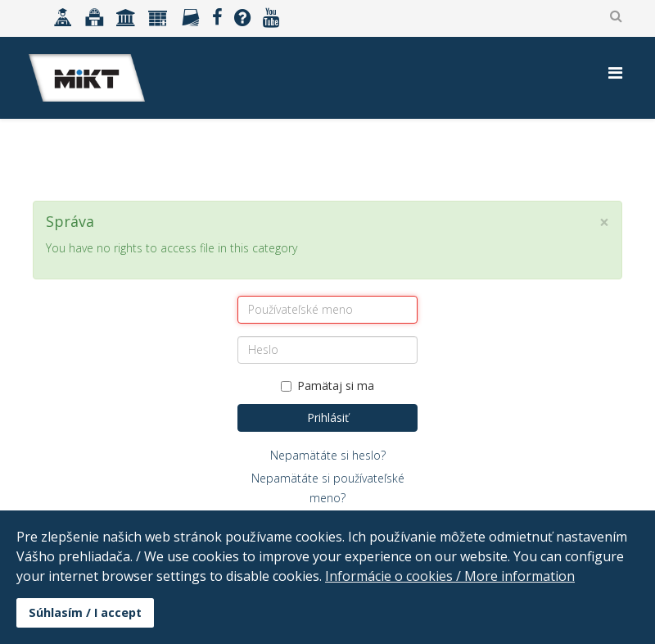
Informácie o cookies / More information (450, 576)
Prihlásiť (328, 417)
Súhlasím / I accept (85, 612)
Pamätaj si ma (327, 385)
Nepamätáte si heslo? (328, 455)
